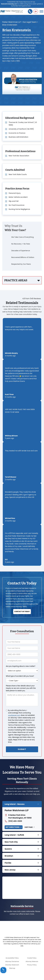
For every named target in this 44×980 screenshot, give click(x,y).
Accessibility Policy (12, 958)
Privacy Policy (32, 965)
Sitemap (12, 968)
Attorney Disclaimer (12, 961)
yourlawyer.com (14, 715)
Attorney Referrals (32, 961)
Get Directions (13, 827)
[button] (36, 11)
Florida (8, 863)
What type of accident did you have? (20, 676)
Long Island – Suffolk (14, 835)
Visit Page (29, 827)
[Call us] (30, 11)
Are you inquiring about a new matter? (21, 666)
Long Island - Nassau (15, 804)
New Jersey (10, 870)
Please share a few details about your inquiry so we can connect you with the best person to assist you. (21, 688)
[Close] (42, 4)
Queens (8, 849)
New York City (11, 842)
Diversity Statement (12, 965)
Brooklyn (9, 856)
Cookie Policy (32, 958)
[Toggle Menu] (41, 11)
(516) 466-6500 (13, 821)
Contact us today (22, 612)
